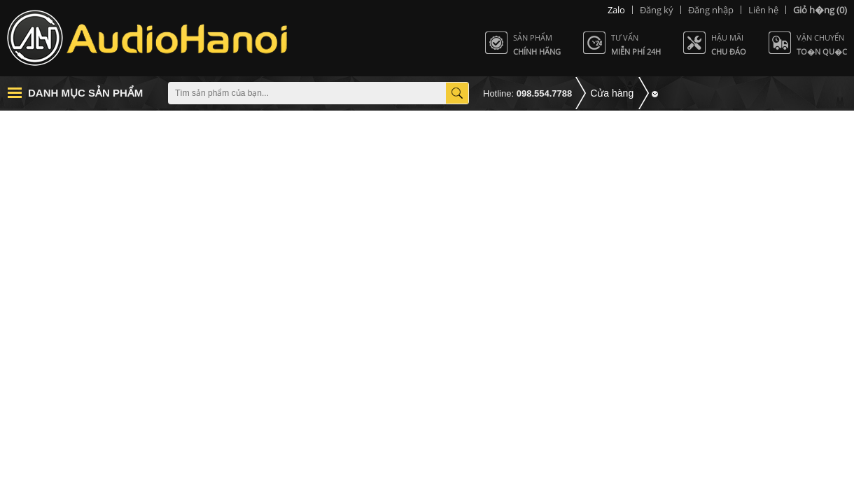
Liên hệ (763, 10)
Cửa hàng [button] (612, 93)
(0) (820, 10)
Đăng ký (657, 10)
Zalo (616, 10)
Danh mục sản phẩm (85, 93)
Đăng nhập (711, 10)
